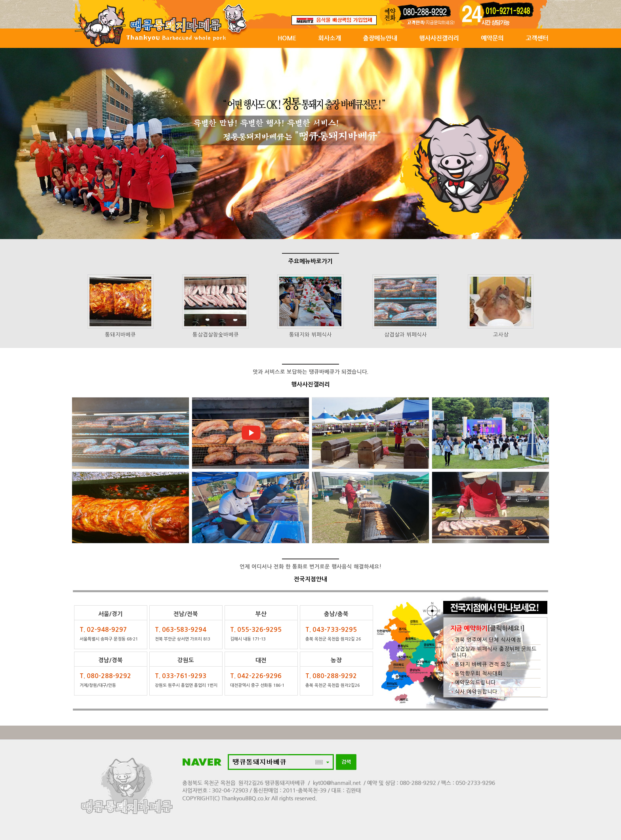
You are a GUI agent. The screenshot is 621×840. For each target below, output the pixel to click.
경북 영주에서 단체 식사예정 (486, 640)
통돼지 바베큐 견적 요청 (481, 664)
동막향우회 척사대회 (477, 674)
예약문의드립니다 (474, 683)
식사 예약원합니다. (475, 692)
